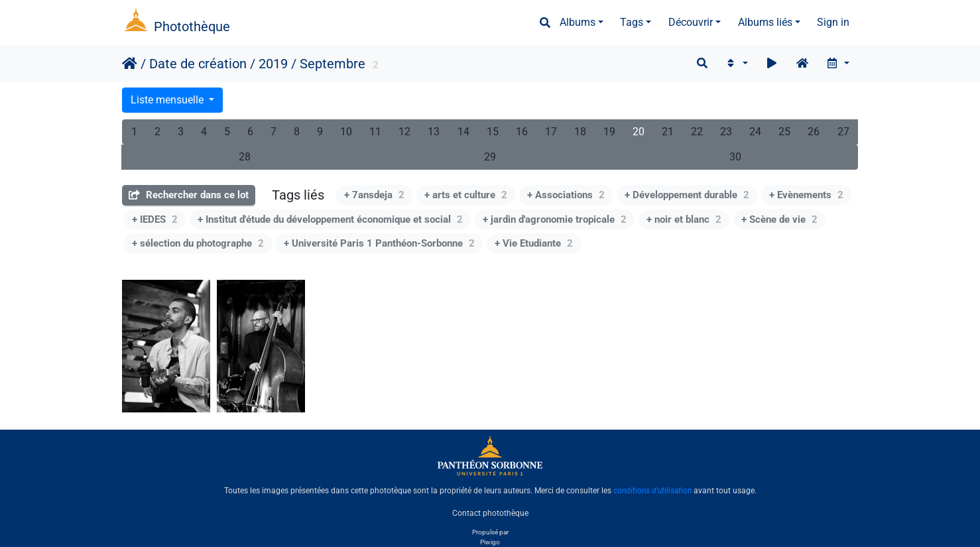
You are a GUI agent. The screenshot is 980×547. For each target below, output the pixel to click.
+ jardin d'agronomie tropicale (555, 219)
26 (814, 132)
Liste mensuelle (168, 100)
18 (580, 132)
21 (668, 132)
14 (463, 132)
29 (490, 157)
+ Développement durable (687, 195)
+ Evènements (806, 195)
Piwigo (490, 542)
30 (735, 157)
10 (346, 132)
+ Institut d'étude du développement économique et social (330, 219)
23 (726, 132)
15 (493, 132)
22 (697, 132)
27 (843, 132)
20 (639, 132)
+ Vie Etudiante (534, 243)
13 (434, 132)
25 (784, 132)
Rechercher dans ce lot (189, 195)
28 (245, 157)
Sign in (833, 22)
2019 (273, 64)
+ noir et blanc (684, 219)
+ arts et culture (466, 195)
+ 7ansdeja (374, 195)
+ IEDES (155, 219)
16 (522, 132)
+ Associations (566, 195)
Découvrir (691, 22)
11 (375, 132)
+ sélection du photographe (198, 243)
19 (609, 132)
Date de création (198, 64)
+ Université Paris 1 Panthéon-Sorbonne (379, 243)
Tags (632, 22)
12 (404, 132)
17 (551, 132)
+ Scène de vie (779, 219)
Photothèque (192, 27)
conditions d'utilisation (652, 491)
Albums (578, 22)
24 (755, 132)
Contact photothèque (490, 513)
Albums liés (765, 22)
